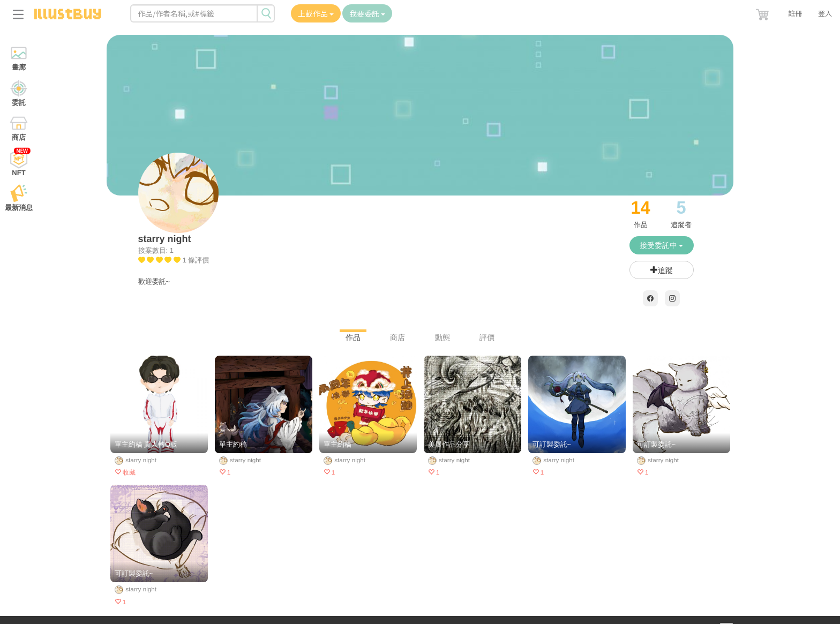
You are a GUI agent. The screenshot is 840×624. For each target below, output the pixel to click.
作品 (353, 337)
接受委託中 (662, 245)
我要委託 (367, 13)
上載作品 (316, 13)
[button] (763, 12)
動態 (442, 337)
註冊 (795, 13)
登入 (825, 13)
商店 (397, 337)
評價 (487, 337)
